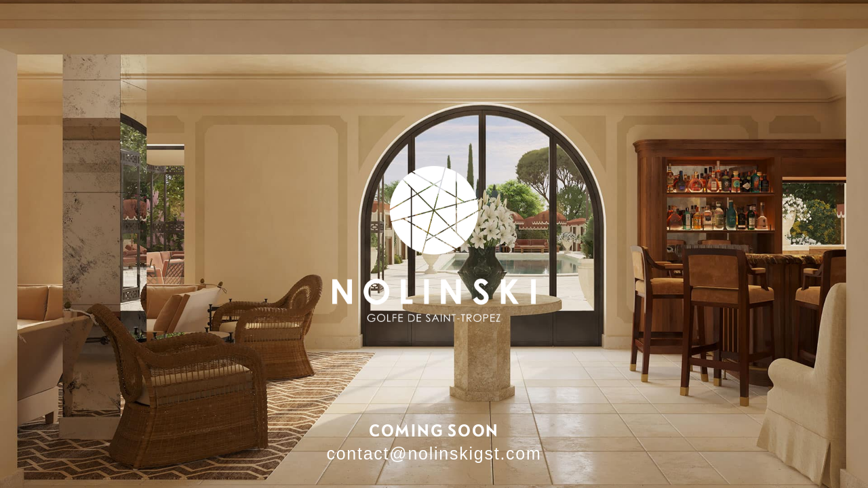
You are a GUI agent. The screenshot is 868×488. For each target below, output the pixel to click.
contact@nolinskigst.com (434, 453)
